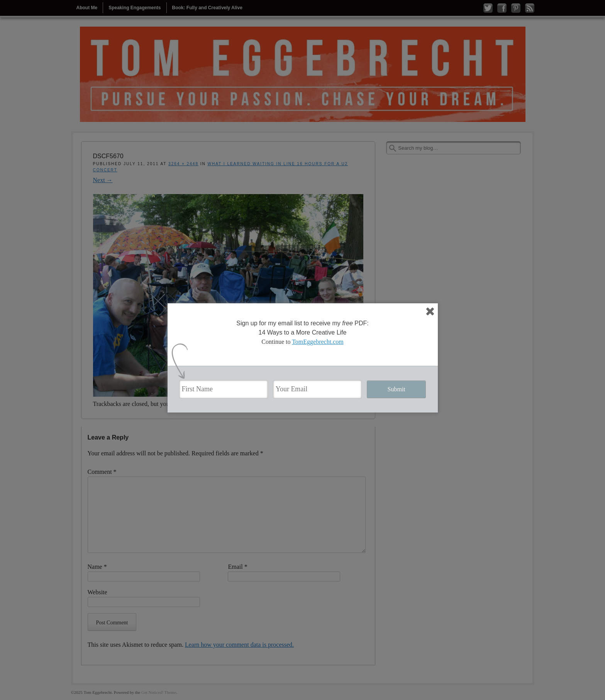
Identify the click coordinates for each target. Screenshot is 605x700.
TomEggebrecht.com (318, 342)
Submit (397, 389)
